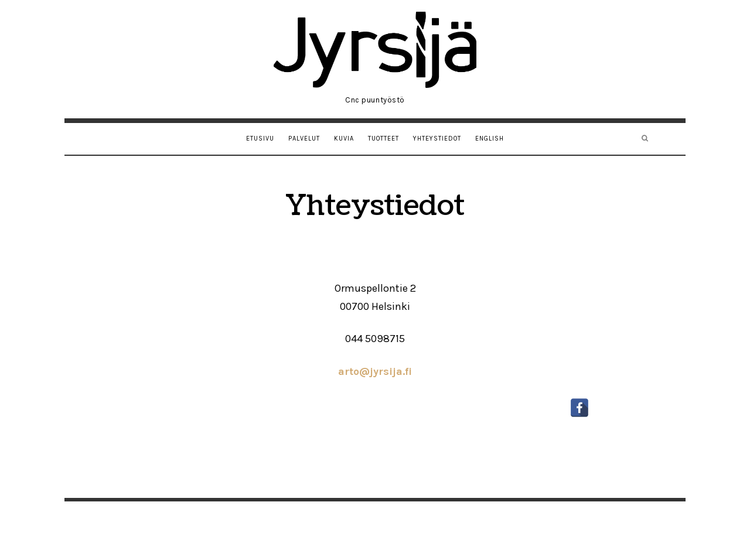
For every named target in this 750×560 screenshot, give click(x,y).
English (490, 139)
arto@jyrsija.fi (375, 371)
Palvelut (304, 139)
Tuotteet (383, 139)
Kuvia (344, 139)
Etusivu (260, 139)
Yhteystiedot (437, 139)
